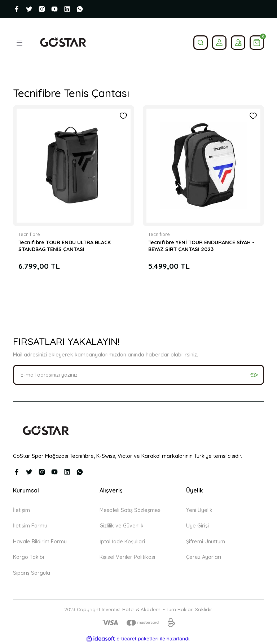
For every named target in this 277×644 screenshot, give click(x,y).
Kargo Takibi (28, 557)
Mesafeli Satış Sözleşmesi (131, 510)
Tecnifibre (29, 234)
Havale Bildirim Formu (40, 542)
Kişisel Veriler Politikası (127, 557)
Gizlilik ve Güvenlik (122, 526)
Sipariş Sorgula (32, 573)
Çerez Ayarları (204, 557)
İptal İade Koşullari (122, 542)
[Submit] (254, 375)
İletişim (21, 510)
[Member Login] (219, 43)
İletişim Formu (30, 526)
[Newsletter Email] (138, 375)
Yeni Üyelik (199, 510)
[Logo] (63, 43)
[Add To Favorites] (123, 116)
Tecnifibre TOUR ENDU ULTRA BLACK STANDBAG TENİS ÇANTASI (65, 246)
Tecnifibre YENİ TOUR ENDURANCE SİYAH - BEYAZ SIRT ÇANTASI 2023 (201, 246)
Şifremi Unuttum (206, 542)
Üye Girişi (197, 526)
